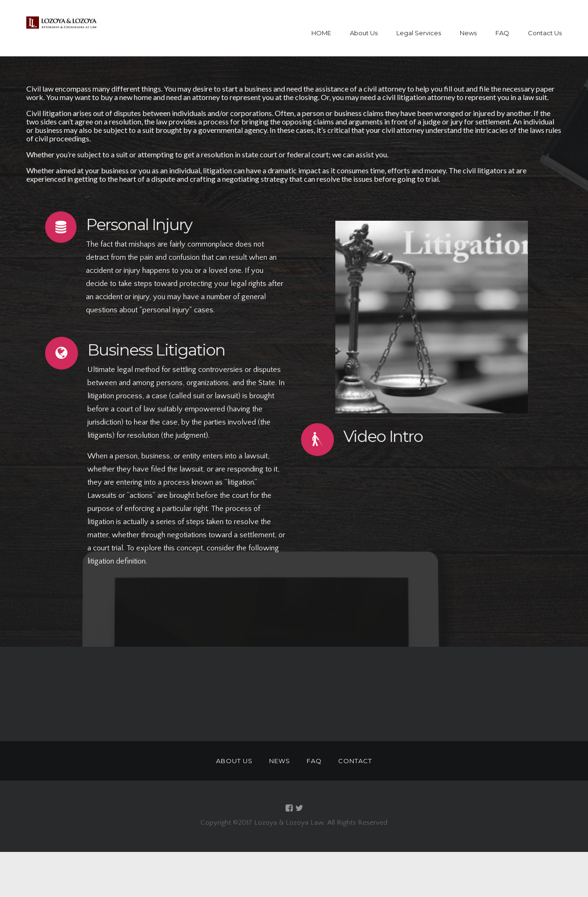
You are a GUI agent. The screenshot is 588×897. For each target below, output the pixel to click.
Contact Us (545, 33)
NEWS (280, 761)
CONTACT (355, 761)
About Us (364, 33)
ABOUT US (234, 761)
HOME (321, 33)
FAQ (502, 33)
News (468, 33)
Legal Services (419, 33)
